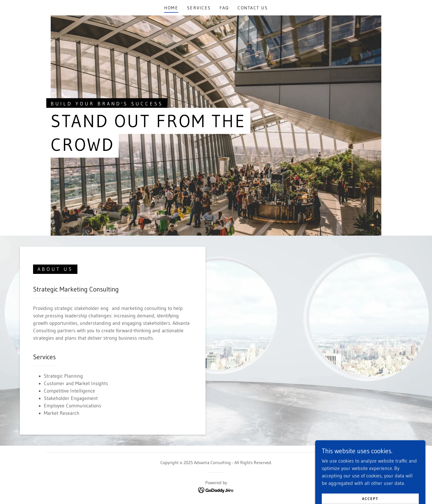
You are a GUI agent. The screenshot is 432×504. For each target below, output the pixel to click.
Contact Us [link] (253, 8)
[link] (216, 490)
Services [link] (199, 8)
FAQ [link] (224, 8)
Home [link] (171, 8)
